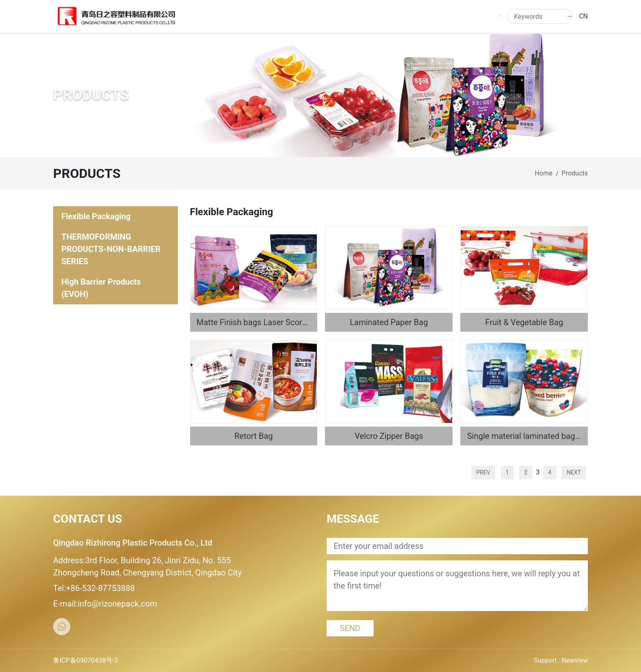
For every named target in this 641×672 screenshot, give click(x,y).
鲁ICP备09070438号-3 (85, 660)
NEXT (574, 472)
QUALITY (412, 16)
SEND (350, 628)
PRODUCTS (338, 16)
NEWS (377, 16)
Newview (575, 660)
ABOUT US (292, 16)
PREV (483, 472)
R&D (445, 16)
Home (544, 173)
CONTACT (479, 16)
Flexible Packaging (96, 216)
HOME (254, 16)
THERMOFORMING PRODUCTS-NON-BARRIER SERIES (111, 249)
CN (583, 16)
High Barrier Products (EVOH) (101, 288)
